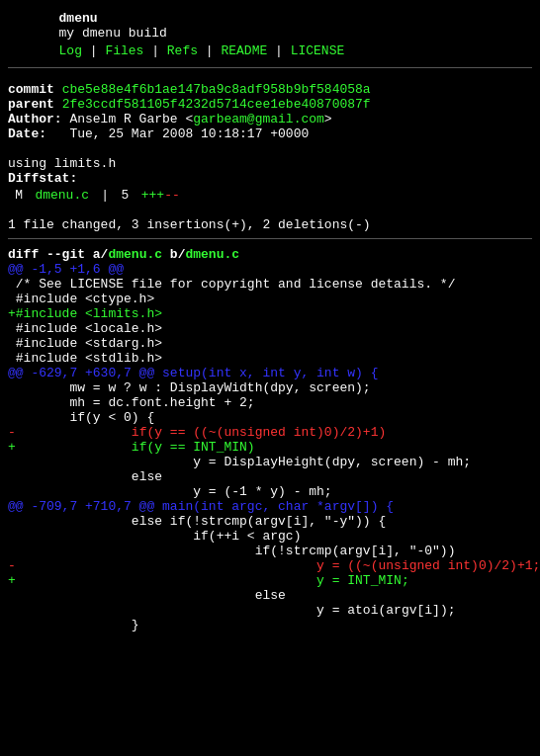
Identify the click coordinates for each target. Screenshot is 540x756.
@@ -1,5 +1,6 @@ (66, 307)
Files (124, 56)
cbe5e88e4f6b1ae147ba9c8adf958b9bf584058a (217, 98)
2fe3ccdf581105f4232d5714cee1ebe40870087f (217, 116)
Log (71, 56)
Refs (182, 56)
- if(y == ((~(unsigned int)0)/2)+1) (197, 503)
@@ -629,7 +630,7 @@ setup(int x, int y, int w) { (193, 432)
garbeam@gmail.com (259, 133)
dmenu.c (62, 224)
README (244, 56)
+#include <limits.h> (85, 361)
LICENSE (318, 56)
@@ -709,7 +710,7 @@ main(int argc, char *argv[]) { (201, 592)
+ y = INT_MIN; (209, 681)
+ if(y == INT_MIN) (132, 521)
